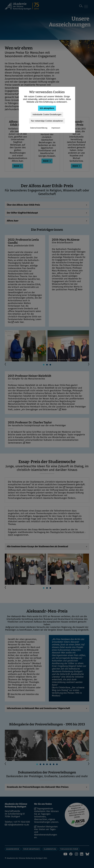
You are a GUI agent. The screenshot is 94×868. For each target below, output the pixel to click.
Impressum (56, 128)
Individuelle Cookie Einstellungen (47, 115)
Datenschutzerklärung (39, 128)
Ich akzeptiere (47, 108)
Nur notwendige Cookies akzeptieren (47, 121)
